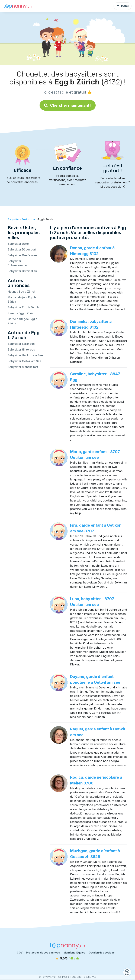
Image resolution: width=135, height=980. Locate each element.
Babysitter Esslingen (21, 344)
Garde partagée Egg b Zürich (22, 321)
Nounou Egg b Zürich (22, 292)
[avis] (67, 958)
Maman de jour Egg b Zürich (22, 299)
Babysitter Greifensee (22, 255)
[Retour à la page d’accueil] (18, 6)
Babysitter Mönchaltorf (23, 367)
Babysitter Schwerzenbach (18, 263)
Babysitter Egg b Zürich (23, 307)
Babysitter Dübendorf (22, 249)
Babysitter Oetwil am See (25, 361)
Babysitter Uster (18, 244)
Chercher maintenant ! (68, 105)
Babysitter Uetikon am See (25, 355)
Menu (123, 6)
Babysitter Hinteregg (21, 349)
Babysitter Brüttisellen (22, 271)
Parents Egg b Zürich (21, 313)
